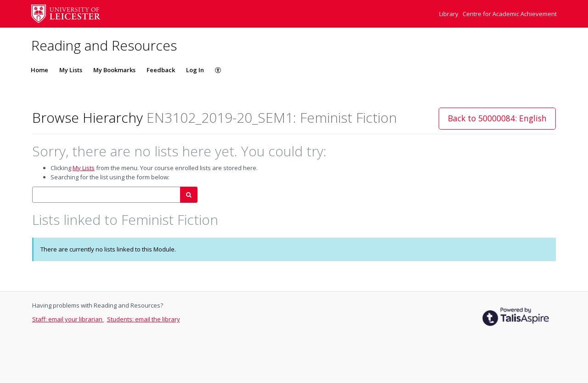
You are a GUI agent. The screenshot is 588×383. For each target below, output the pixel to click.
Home (40, 70)
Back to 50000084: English (497, 118)
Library (449, 14)
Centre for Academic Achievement (510, 14)
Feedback (161, 70)
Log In (195, 70)
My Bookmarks (114, 70)
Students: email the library (144, 319)
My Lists (71, 70)
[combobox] (106, 195)
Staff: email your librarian (68, 319)
